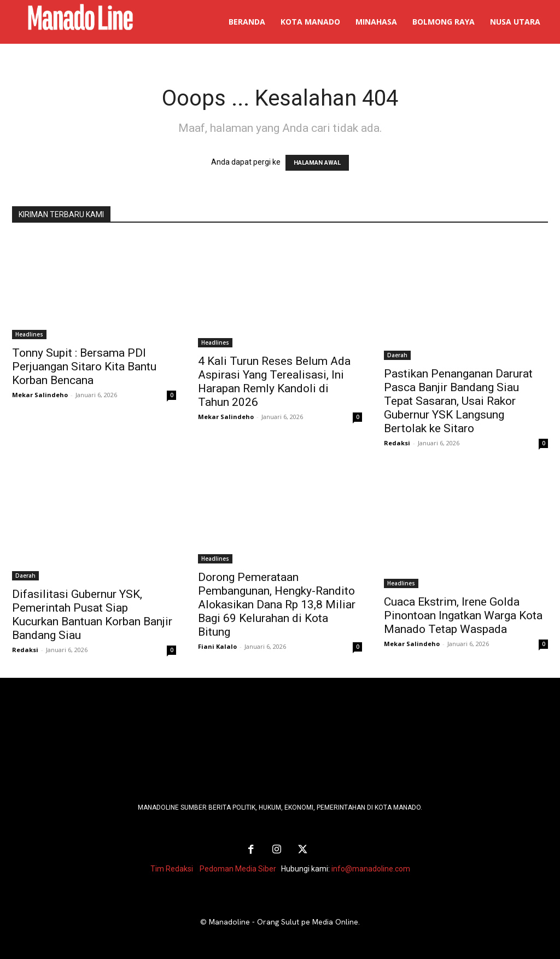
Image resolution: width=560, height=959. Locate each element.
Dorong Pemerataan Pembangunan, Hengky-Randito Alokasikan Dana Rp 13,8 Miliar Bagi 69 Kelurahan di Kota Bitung (277, 605)
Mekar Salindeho (40, 395)
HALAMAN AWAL (317, 163)
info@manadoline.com (371, 868)
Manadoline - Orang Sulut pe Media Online (284, 921)
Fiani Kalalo (217, 646)
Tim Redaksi (172, 868)
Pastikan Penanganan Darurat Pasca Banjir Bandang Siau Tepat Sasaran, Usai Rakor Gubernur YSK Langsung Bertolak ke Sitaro (458, 401)
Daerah (397, 355)
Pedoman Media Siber (238, 868)
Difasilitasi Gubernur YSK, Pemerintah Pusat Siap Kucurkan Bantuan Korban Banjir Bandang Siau (92, 615)
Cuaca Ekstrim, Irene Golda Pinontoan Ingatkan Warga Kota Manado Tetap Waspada (463, 615)
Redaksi (397, 443)
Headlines (29, 334)
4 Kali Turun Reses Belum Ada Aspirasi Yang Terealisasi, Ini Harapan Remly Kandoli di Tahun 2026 (274, 382)
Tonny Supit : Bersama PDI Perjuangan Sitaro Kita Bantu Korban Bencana (84, 367)
